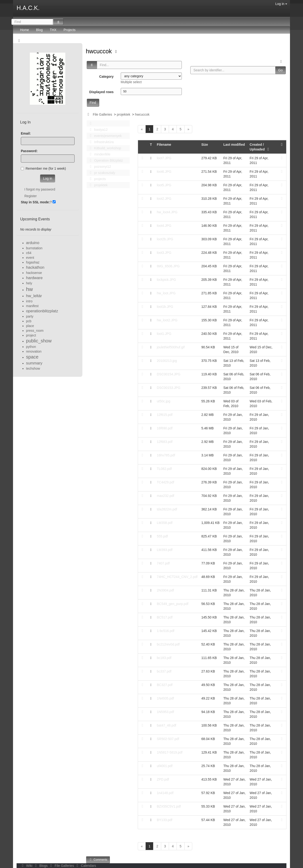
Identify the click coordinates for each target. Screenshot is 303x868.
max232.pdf (165, 496)
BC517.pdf (165, 617)
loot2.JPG (164, 199)
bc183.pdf (164, 658)
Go (280, 70)
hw (29, 289)
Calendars (85, 866)
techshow (33, 368)
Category (106, 77)
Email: (26, 133)
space (32, 357)
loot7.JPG (164, 158)
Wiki (27, 866)
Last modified (234, 145)
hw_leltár (34, 296)
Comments (98, 860)
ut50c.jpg (163, 401)
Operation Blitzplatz (105, 160)
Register (31, 196)
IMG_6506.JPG (168, 266)
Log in (281, 4)
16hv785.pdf (166, 455)
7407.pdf (163, 563)
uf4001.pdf (165, 766)
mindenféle (99, 154)
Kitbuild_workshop (104, 148)
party (30, 316)
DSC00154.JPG (169, 374)
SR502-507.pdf (168, 739)
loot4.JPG (164, 226)
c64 (29, 253)
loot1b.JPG (165, 307)
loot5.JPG (164, 185)
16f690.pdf (165, 428)
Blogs (41, 866)
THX (53, 30)
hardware (34, 278)
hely (29, 283)
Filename (164, 145)
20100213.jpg (167, 361)
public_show (39, 341)
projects (97, 179)
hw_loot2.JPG (167, 320)
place (30, 326)
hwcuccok (100, 51)
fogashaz (33, 262)
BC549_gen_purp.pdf (172, 604)
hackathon (35, 267)
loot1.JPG (164, 334)
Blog (39, 30)
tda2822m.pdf (167, 509)
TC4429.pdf (165, 482)
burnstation (34, 248)
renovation (34, 351)
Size (205, 145)
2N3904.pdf (165, 590)
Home (25, 30)
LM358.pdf (165, 523)
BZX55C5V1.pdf (169, 806)
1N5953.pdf (165, 712)
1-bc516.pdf (165, 631)
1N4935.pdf (165, 698)
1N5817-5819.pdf (169, 752)
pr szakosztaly (101, 173)
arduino (33, 243)
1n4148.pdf (165, 793)
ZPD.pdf (163, 779)
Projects (69, 30)
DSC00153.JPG (169, 388)
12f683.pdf (165, 442)
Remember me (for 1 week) (43, 168)
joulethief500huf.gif (171, 347)
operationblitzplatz (42, 311)
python (31, 347)
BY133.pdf (164, 820)
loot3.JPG (164, 253)
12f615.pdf (165, 415)
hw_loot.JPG (166, 293)
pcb (29, 321)
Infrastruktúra (101, 142)
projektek (123, 114)
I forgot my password (40, 189)
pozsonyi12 (99, 167)
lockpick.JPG (166, 280)
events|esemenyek (105, 136)
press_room (35, 331)
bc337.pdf (164, 671)
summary (34, 363)
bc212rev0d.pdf (168, 644)
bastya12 (98, 130)
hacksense (34, 273)
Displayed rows (101, 92)
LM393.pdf (165, 550)
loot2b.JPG (165, 239)
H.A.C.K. (28, 8)
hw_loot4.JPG (167, 212)
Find (93, 103)
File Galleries (102, 114)
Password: (29, 151)
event (30, 258)
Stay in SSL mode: (35, 202)
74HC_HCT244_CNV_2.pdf (177, 577)
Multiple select (131, 82)
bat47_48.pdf (166, 725)
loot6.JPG (164, 172)
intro (29, 301)
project (31, 335)
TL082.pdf (164, 469)
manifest (32, 306)
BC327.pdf (165, 685)
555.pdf (162, 536)
